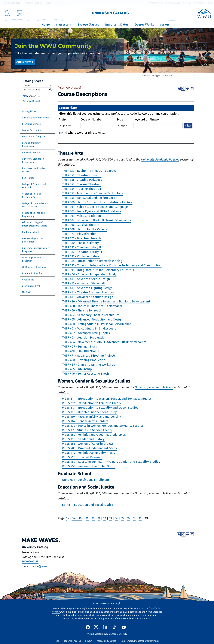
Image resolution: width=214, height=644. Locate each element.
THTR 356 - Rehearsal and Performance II (90, 198)
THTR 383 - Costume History (81, 256)
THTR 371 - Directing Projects (82, 238)
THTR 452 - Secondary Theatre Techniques (91, 315)
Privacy (89, 641)
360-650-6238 (30, 562)
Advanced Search (32, 101)
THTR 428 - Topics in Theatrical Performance (92, 306)
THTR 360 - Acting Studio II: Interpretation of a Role (97, 202)
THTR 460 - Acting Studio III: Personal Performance (97, 324)
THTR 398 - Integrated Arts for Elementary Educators (98, 270)
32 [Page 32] (105, 518)
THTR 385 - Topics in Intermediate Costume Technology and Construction (112, 266)
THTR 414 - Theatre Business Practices (88, 293)
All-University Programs (34, 267)
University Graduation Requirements (33, 160)
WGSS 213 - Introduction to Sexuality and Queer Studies (100, 408)
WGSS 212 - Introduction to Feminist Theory (92, 403)
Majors (165, 25)
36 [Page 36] (128, 518)
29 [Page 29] (87, 518)
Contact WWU (172, 3)
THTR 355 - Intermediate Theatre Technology (92, 193)
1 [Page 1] (67, 518)
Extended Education (32, 273)
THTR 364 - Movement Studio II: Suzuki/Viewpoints (97, 220)
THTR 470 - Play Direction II (81, 351)
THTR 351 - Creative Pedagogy (82, 180)
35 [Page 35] (122, 518)
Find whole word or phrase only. (83, 133)
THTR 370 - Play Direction (79, 234)
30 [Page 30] (93, 518)
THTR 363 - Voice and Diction (81, 216)
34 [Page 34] (116, 518)
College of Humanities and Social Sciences (35, 205)
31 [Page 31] (99, 518)
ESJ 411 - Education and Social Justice (88, 505)
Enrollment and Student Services (34, 170)
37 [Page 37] (134, 518)
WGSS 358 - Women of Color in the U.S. (88, 444)
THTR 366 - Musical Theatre (81, 225)
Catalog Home (29, 111)
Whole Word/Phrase (33, 96)
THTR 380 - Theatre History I (81, 243)
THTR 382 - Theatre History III (82, 252)
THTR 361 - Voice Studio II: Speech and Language (95, 207)
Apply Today (31, 3)
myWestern (155, 3)
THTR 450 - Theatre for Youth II (83, 311)
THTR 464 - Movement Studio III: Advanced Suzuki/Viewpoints (104, 342)
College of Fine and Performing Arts (32, 195)
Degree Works (144, 25)
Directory (200, 3)
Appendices (28, 280)
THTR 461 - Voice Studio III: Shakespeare (89, 329)
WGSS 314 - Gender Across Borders (85, 421)
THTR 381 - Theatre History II (81, 247)
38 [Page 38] (140, 518)
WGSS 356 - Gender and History (83, 439)
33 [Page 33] (110, 518)
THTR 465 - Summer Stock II (81, 347)
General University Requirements (31, 145)
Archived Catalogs (31, 153)
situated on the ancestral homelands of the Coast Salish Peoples (107, 610)
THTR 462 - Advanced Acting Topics (86, 333)
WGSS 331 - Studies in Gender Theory (87, 430)
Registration (28, 178)
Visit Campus (10, 3)
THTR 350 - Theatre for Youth (82, 175)
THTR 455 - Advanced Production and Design (92, 320)
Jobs (57, 641)
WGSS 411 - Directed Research (82, 457)
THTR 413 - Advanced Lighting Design (87, 288)
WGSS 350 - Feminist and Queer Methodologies (94, 435)
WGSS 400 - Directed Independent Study (90, 448)
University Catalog (110, 13)
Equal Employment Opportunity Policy (140, 641)
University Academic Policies (36, 118)
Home (46, 25)
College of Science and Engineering (33, 215)
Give (47, 3)
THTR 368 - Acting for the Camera (85, 229)
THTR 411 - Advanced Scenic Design (86, 279)
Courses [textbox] (27, 85)
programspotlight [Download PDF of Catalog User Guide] (31, 286)
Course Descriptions (32, 130)
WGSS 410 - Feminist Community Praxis (89, 453)
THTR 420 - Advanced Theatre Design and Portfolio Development (106, 302)
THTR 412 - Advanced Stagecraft (84, 284)
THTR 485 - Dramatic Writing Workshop (89, 365)
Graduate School (30, 232)
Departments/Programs (34, 137)
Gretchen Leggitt (113, 604)
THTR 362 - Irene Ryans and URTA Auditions (92, 211)
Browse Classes (88, 25)
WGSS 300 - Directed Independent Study (89, 412)
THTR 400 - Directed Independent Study (89, 275)
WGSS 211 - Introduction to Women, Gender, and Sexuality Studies (107, 399)
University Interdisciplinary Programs (36, 250)
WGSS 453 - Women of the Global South (89, 466)
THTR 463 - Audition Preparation (84, 338)
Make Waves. (41, 540)
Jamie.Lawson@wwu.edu (37, 566)
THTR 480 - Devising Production (84, 360)
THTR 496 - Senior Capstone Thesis (86, 374)
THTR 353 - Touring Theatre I (81, 184)
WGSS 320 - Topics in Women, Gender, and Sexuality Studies (103, 426)
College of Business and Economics (34, 186)
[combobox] (168, 76)
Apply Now (23, 62)
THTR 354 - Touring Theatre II (82, 189)
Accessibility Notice (106, 641)
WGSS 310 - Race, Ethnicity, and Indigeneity (92, 417)
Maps (210, 3)
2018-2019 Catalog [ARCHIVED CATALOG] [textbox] (158, 76)
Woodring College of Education (32, 259)
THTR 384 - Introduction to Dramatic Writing (92, 261)
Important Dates (117, 25)
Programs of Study (31, 124)
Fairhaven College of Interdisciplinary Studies (35, 224)
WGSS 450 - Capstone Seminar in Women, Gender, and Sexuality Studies (111, 462)
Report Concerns (72, 641)
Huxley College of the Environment (33, 240)
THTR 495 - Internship (77, 369)
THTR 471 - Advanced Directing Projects (89, 356)
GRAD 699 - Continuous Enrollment (86, 480)
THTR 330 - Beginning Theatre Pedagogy (89, 171)
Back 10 (77, 518)
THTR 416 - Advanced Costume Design (88, 297)
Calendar (187, 3)
